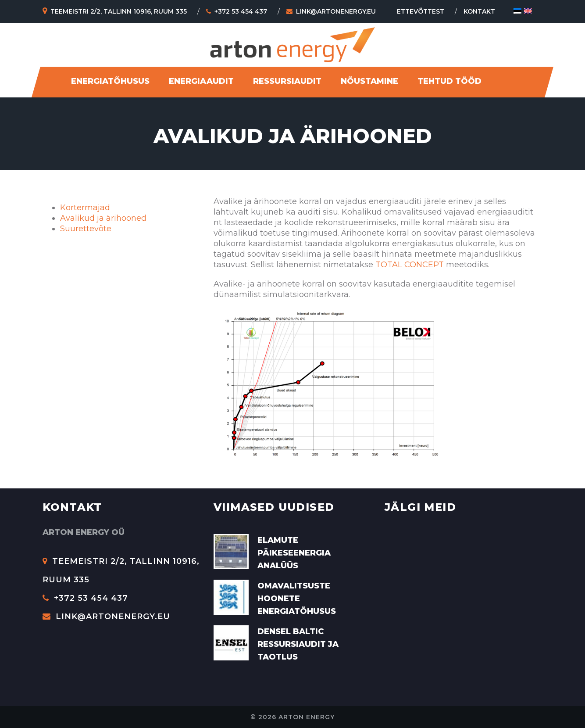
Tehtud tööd (449, 81)
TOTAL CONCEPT (410, 265)
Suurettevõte (86, 229)
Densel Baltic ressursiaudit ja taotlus (298, 644)
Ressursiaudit (287, 81)
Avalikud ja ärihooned (103, 218)
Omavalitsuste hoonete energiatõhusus (297, 599)
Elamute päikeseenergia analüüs (294, 553)
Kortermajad (85, 208)
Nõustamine (369, 81)
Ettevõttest (421, 11)
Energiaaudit (201, 81)
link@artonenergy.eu (331, 11)
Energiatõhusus (110, 81)
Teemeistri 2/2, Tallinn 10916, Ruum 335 (115, 11)
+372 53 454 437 (237, 11)
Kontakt (479, 11)
